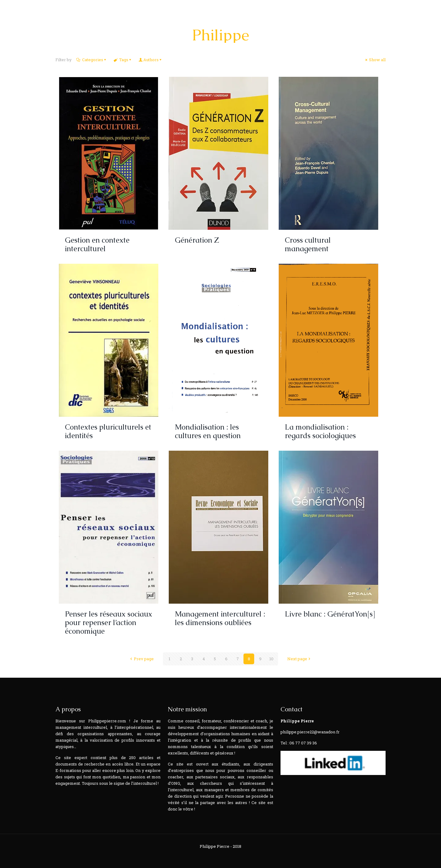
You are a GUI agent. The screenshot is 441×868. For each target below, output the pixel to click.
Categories (92, 60)
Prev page (141, 659)
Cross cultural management (308, 244)
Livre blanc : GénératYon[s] (330, 614)
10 (271, 659)
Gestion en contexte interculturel (97, 244)
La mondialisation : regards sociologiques (320, 431)
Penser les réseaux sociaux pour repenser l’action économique (109, 622)
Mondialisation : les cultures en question (208, 431)
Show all (375, 60)
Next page (300, 659)
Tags (123, 60)
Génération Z (197, 240)
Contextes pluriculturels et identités (108, 431)
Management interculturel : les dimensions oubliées (220, 618)
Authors (151, 60)
